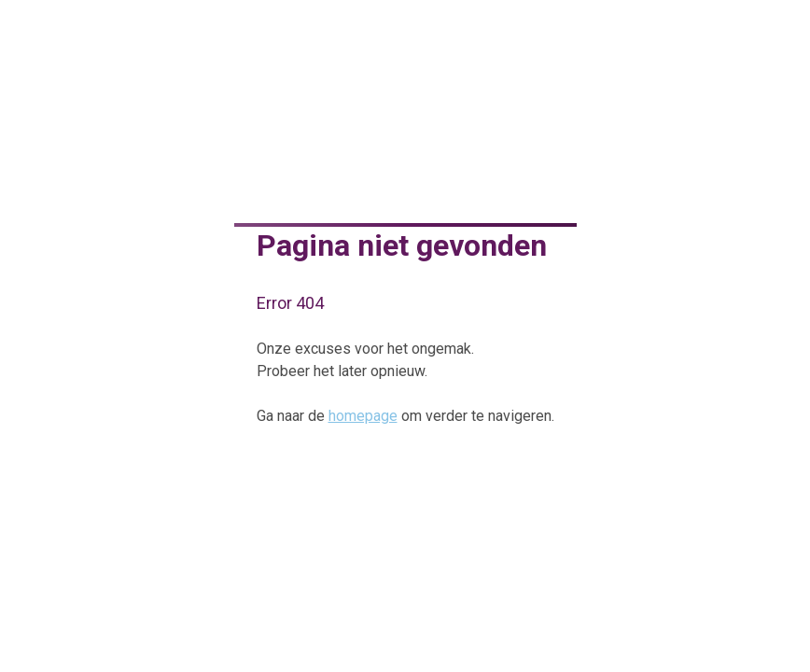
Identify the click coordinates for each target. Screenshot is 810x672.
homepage (363, 416)
